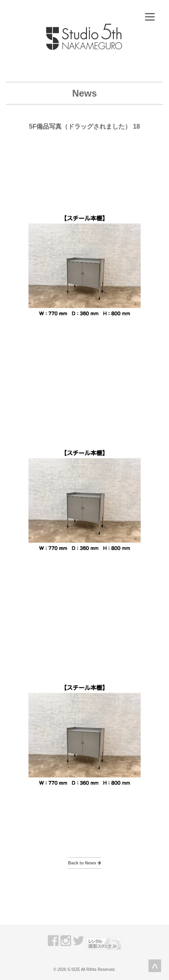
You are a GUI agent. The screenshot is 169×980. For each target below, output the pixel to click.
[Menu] (150, 17)
